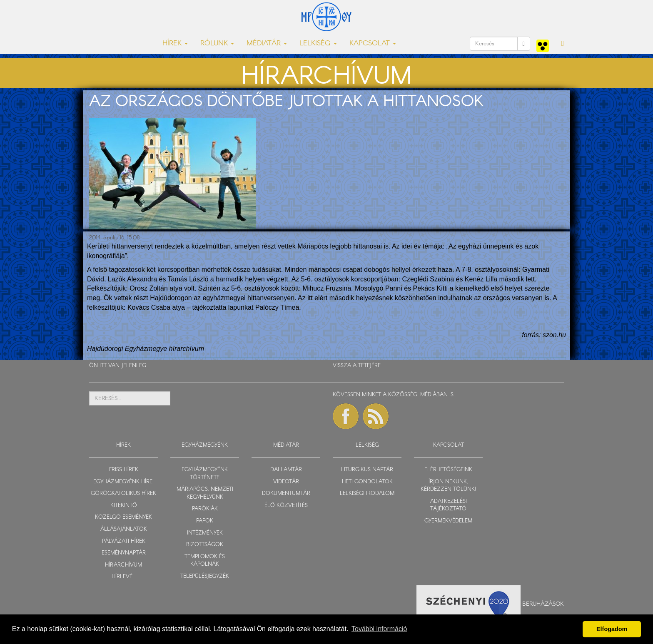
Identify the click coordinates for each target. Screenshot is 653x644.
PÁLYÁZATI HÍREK (124, 541)
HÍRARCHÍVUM (123, 565)
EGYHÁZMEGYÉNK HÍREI (123, 482)
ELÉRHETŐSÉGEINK (448, 470)
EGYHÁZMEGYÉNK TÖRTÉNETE (205, 474)
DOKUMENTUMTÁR (286, 494)
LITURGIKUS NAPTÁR (367, 470)
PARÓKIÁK (205, 509)
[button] (563, 44)
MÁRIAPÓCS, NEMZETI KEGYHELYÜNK (205, 493)
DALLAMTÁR (286, 470)
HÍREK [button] (175, 44)
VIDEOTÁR (286, 482)
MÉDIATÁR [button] (267, 44)
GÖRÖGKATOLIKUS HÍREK (123, 494)
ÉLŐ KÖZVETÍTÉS (286, 506)
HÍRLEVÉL (123, 577)
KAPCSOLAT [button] (373, 44)
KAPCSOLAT (449, 445)
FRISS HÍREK (124, 470)
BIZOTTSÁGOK (205, 545)
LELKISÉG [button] (318, 44)
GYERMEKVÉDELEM (448, 521)
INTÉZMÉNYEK (205, 533)
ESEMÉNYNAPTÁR (124, 553)
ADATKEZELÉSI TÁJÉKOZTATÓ (449, 505)
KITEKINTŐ (124, 506)
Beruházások (543, 604)
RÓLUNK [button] (217, 44)
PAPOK (205, 521)
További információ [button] (379, 629)
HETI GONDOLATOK (367, 482)
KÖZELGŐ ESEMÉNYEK (123, 517)
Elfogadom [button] (612, 629)
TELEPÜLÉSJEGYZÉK (205, 576)
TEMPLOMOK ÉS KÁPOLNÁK (205, 561)
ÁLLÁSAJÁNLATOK (124, 529)
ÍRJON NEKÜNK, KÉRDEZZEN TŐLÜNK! (448, 486)
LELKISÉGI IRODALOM (367, 494)
